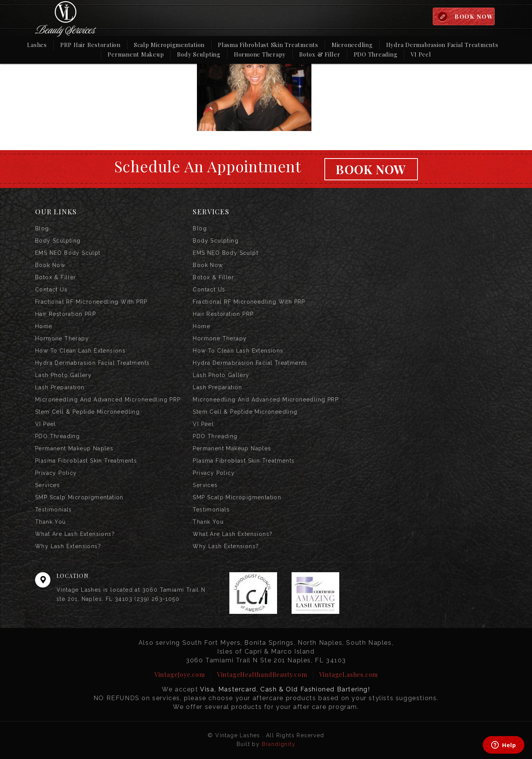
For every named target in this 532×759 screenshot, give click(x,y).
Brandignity (279, 744)
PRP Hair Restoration (90, 45)
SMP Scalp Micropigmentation (79, 497)
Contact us (51, 290)
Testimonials (54, 510)
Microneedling (352, 45)
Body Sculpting (199, 54)
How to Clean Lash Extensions (80, 351)
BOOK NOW (474, 16)
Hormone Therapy (260, 54)
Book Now (371, 169)
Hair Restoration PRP (65, 314)
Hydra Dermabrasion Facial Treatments (442, 45)
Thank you (51, 522)
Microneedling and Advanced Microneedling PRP (108, 400)
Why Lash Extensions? (68, 546)
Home (44, 326)
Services (48, 485)
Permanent (136, 54)
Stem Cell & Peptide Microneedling (87, 412)
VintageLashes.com (349, 674)
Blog (42, 228)
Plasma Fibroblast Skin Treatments (268, 45)
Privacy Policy (56, 473)
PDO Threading (376, 54)
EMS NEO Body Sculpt (68, 253)
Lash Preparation (60, 387)
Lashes (37, 45)
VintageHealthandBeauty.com (262, 674)
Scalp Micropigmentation (169, 45)
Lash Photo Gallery (63, 375)
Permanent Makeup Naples (74, 448)
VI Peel (421, 54)
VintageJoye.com (180, 674)
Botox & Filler (320, 54)
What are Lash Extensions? (75, 534)
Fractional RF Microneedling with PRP (91, 302)
